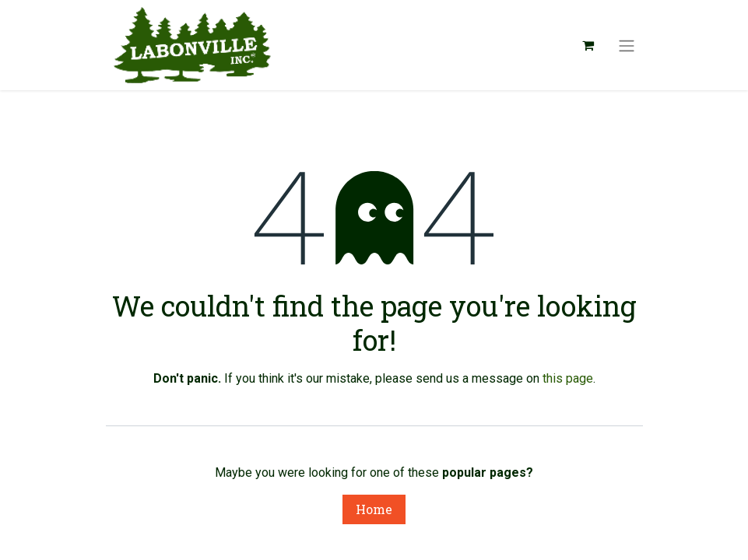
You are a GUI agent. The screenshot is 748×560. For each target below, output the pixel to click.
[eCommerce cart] (588, 45)
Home (374, 509)
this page (568, 378)
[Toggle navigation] (627, 45)
